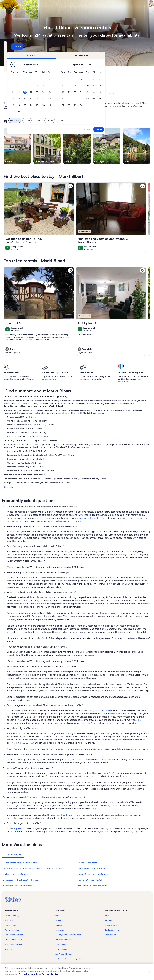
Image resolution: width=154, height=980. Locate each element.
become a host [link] (27, 743)
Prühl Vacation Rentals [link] (88, 863)
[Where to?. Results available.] (26, 47)
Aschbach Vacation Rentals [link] (15, 874)
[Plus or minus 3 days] (91, 120)
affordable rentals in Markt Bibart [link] (92, 518)
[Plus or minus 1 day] (69, 120)
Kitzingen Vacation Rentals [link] (90, 880)
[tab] (74, 55)
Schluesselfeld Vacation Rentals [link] (92, 886)
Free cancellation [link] (104, 710)
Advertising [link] (9, 949)
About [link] (57, 916)
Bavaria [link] (40, 94)
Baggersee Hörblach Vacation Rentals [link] (21, 880)
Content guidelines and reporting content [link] (72, 959)
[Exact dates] (57, 120)
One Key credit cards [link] (13, 940)
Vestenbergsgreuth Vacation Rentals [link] (20, 863)
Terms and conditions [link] (64, 940)
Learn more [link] (123, 382)
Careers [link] (58, 920)
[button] (91, 79)
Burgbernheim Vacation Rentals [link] (18, 886)
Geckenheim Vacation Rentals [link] (92, 868)
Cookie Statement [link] (62, 949)
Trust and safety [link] (11, 925)
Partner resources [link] (12, 930)
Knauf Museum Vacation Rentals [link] (93, 874)
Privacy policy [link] (60, 944)
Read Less (8, 487)
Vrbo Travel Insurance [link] (14, 944)
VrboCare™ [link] (109, 773)
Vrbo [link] (107, 916)
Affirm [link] (139, 720)
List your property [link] (12, 916)
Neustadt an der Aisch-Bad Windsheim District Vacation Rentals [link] (33, 868)
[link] (70, 186)
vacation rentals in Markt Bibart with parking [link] (62, 578)
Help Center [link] (67, 815)
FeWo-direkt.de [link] (112, 925)
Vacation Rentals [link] (18, 94)
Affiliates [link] (58, 925)
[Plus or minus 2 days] (80, 120)
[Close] (149, 971)
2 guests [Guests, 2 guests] (104, 48)
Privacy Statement (28, 974)
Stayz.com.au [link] (110, 935)
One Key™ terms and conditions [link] (68, 935)
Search (142, 46)
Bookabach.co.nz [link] (112, 930)
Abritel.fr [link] (109, 920)
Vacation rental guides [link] (14, 935)
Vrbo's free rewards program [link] (70, 521)
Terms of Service (50, 974)
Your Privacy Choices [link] (63, 954)
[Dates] (70, 47)
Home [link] (6, 94)
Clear (129, 129)
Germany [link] (31, 94)
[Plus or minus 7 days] (103, 120)
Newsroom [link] (59, 930)
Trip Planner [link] (20, 828)
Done (140, 129)
